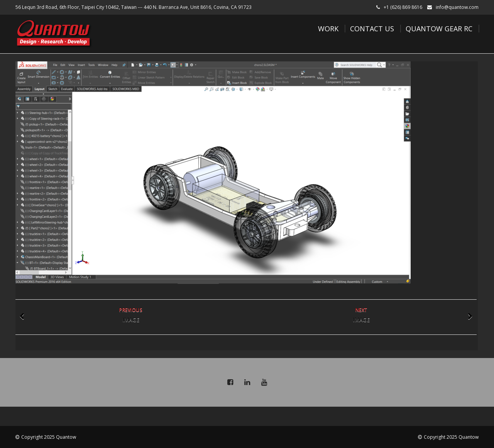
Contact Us (372, 29)
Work (328, 29)
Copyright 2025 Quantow (49, 437)
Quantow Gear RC (439, 29)
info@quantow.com (457, 7)
